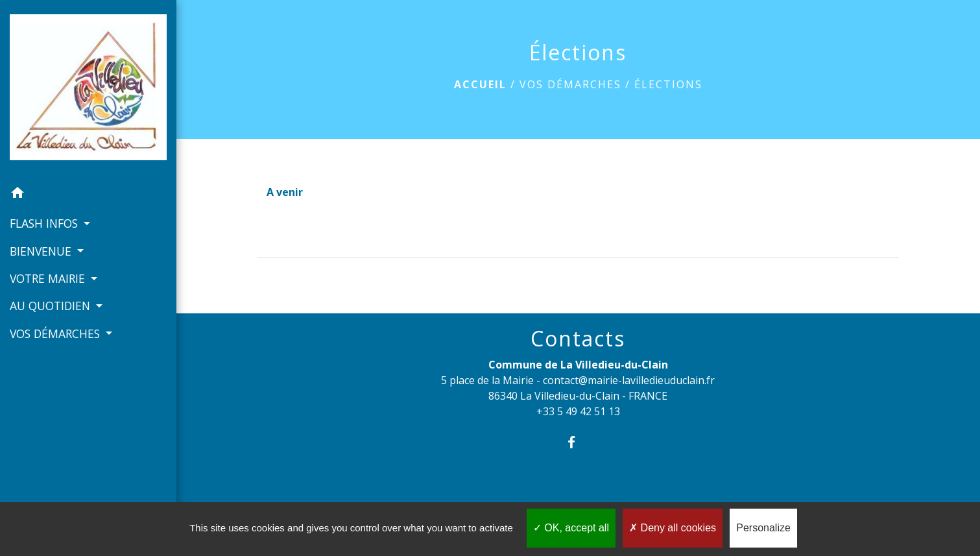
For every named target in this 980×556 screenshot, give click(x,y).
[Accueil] (88, 90)
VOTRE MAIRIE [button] (49, 278)
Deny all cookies (673, 528)
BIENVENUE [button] (42, 251)
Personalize (763, 528)
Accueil (480, 84)
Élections (668, 84)
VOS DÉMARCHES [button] (56, 333)
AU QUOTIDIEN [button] (52, 306)
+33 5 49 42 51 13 (578, 411)
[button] (88, 195)
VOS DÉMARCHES (570, 84)
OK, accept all (571, 528)
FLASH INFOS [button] (45, 223)
